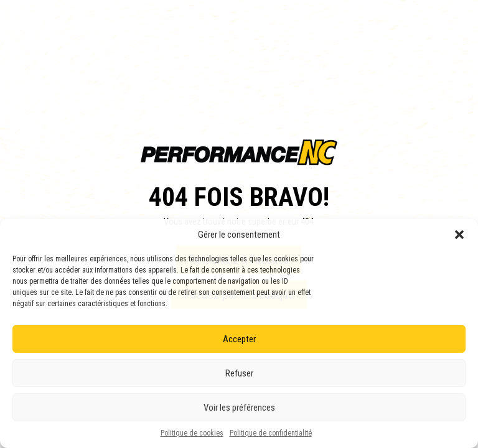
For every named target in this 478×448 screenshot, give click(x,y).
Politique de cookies (192, 433)
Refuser (239, 373)
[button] (459, 235)
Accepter (239, 339)
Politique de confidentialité (271, 433)
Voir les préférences (239, 408)
